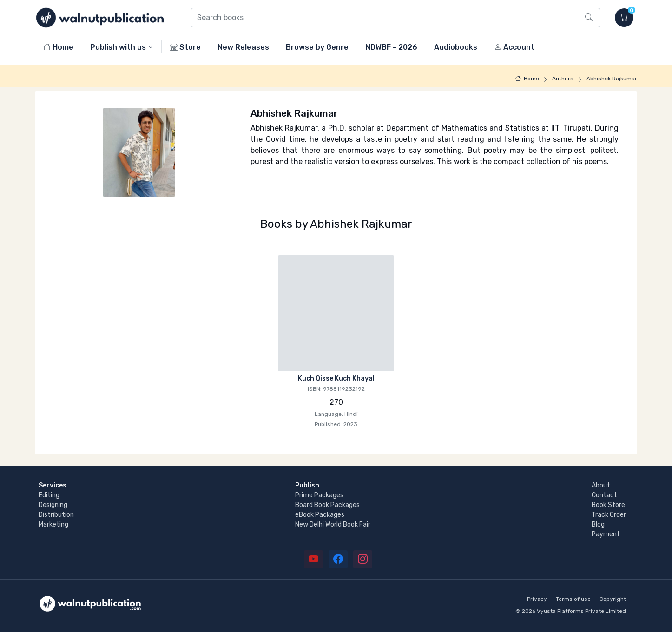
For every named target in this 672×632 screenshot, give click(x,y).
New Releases (243, 47)
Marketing (53, 524)
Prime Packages (319, 495)
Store (185, 47)
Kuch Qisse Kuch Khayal (336, 379)
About (601, 485)
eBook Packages (320, 515)
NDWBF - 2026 (391, 47)
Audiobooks (456, 47)
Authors (563, 79)
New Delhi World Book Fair (333, 524)
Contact (604, 495)
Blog (598, 524)
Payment (606, 534)
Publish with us (118, 47)
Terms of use (573, 599)
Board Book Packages (327, 505)
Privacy (537, 599)
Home (58, 47)
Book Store (608, 505)
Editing (49, 495)
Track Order (609, 515)
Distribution (56, 515)
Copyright (613, 599)
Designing (53, 505)
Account (514, 47)
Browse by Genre (317, 47)
